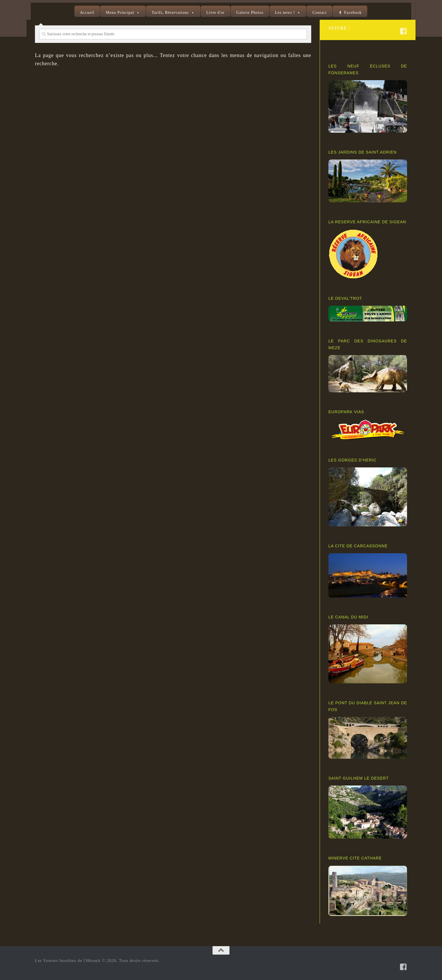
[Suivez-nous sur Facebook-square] (403, 31)
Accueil (87, 13)
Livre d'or (216, 13)
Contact (320, 13)
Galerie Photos (250, 13)
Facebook (353, 13)
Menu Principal (120, 13)
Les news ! (285, 13)
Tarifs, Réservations (170, 13)
